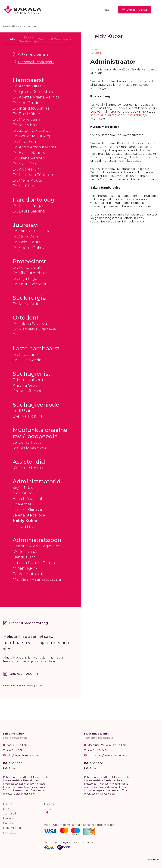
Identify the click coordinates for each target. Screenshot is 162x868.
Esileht (8, 804)
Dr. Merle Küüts (27, 180)
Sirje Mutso (23, 487)
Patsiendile (9, 26)
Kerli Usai (21, 411)
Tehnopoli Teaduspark (34, 62)
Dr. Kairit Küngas (28, 206)
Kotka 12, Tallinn (17, 745)
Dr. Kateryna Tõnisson (33, 175)
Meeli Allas (23, 493)
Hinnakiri (9, 818)
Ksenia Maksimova (30, 448)
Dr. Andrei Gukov (29, 248)
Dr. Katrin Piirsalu (29, 86)
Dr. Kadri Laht (25, 186)
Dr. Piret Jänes (26, 354)
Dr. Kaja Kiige (25, 278)
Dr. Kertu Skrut (27, 267)
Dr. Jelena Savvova (30, 324)
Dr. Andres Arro (27, 169)
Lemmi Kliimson (28, 510)
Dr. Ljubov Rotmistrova (34, 92)
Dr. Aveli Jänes (26, 164)
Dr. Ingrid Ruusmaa (31, 108)
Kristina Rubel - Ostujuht (36, 563)
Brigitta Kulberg (28, 380)
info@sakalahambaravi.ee (23, 755)
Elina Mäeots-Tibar (30, 499)
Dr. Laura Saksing (29, 211)
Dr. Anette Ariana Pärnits (36, 97)
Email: (95, 49)
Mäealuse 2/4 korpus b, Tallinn (107, 745)
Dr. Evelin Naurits (29, 153)
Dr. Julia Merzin (27, 360)
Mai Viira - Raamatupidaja (37, 579)
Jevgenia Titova (27, 442)
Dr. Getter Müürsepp (32, 136)
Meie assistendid (28, 468)
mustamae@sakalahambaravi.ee (108, 755)
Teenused (9, 814)
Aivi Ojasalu (23, 526)
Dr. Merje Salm (26, 119)
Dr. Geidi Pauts (26, 242)
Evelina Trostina (28, 416)
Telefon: (96, 53)
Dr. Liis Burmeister (30, 273)
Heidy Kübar (25, 521)
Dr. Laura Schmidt (30, 284)
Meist (20, 26)
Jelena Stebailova (29, 515)
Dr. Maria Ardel (27, 304)
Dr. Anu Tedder (27, 103)
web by (153, 859)
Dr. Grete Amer (27, 236)
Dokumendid (12, 828)
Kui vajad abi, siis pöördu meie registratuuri (24, 686)
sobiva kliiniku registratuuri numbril (116, 115)
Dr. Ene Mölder (26, 114)
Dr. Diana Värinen (29, 158)
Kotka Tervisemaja (31, 54)
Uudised (9, 823)
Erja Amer (22, 504)
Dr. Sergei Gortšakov (31, 130)
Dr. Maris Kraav (27, 125)
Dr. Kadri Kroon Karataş (34, 147)
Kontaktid (10, 833)
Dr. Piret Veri (24, 141)
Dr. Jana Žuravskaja (31, 231)
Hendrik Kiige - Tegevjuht (36, 546)
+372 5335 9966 (17, 750)
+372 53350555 (97, 750)
